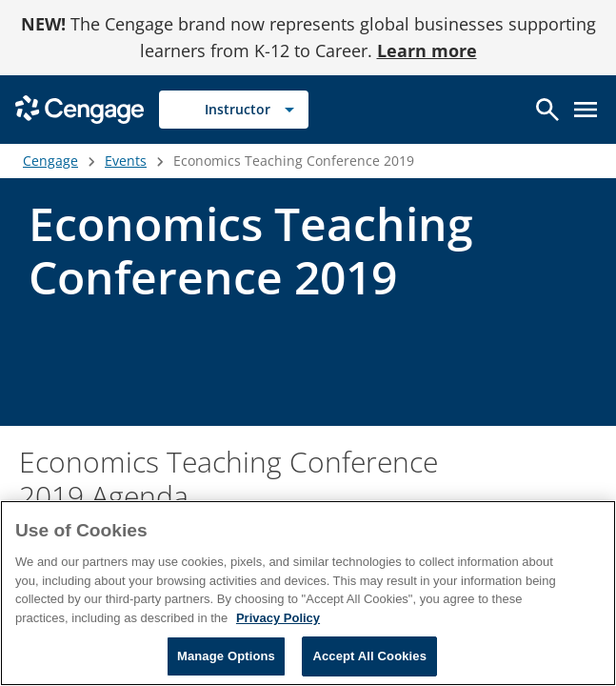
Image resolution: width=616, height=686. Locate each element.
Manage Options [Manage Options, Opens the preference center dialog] (226, 656)
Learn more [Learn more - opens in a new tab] (427, 50)
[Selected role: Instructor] (234, 110)
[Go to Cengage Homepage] (79, 108)
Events (126, 161)
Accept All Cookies (369, 656)
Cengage (50, 161)
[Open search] (547, 110)
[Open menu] (586, 110)
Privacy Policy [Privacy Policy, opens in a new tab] (278, 618)
